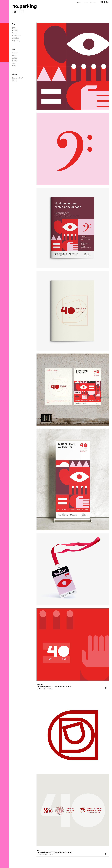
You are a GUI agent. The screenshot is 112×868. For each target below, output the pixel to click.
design (15, 55)
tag (14, 24)
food (14, 63)
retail (14, 66)
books (14, 33)
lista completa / (18, 78)
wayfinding (16, 41)
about (86, 2)
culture (15, 58)
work (79, 2)
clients (15, 74)
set (13, 49)
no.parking (25, 6)
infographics (17, 35)
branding (15, 30)
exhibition (16, 38)
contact (93, 2)
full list (14, 80)
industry (15, 61)
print (14, 28)
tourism (15, 53)
